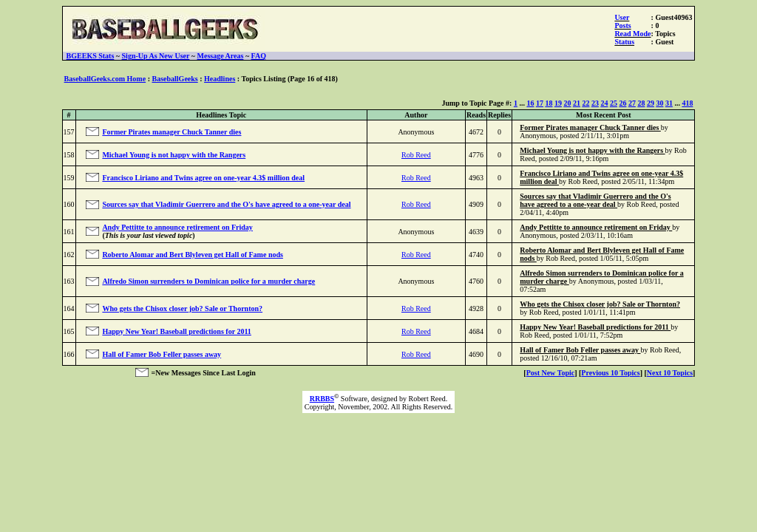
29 (651, 103)
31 (669, 103)
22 (585, 103)
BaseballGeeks (174, 79)
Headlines (220, 79)
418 (687, 103)
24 (604, 103)
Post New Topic (551, 373)
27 (632, 103)
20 (567, 103)
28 (641, 103)
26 (622, 103)
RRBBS (322, 399)
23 (595, 103)
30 (659, 103)
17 (540, 103)
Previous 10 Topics (610, 373)
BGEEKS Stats (91, 56)
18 (549, 103)
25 (614, 103)
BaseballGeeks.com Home (105, 79)
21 (577, 103)
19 (558, 103)
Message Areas (221, 56)
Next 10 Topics (670, 373)
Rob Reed (416, 155)
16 (530, 103)
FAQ (259, 56)
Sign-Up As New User (156, 56)
